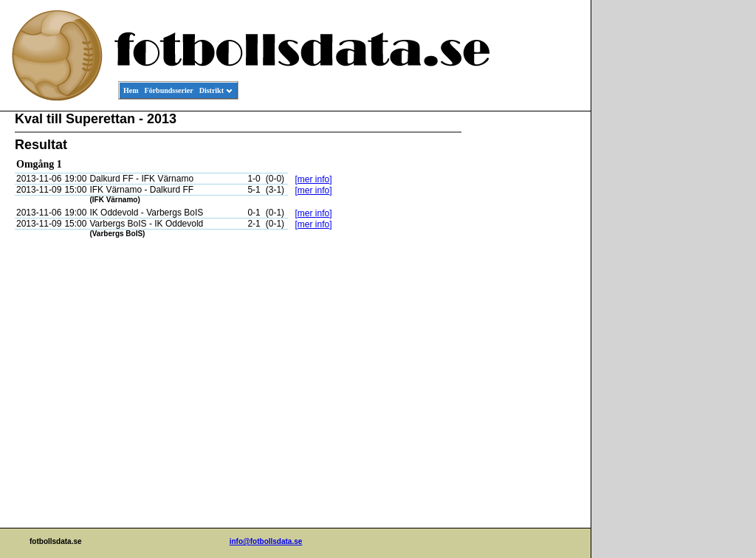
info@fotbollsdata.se (266, 541)
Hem (131, 90)
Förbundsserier (169, 90)
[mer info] (313, 179)
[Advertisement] (524, 337)
